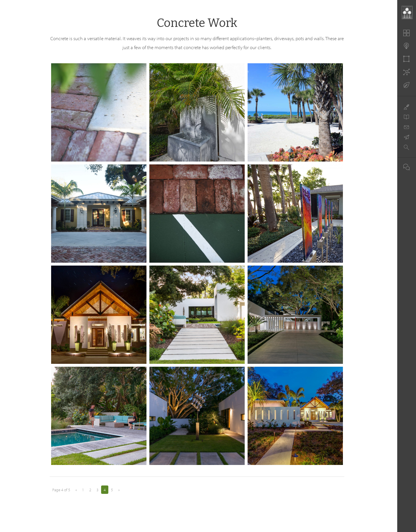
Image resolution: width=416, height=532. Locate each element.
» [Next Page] (119, 490)
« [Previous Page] (76, 490)
